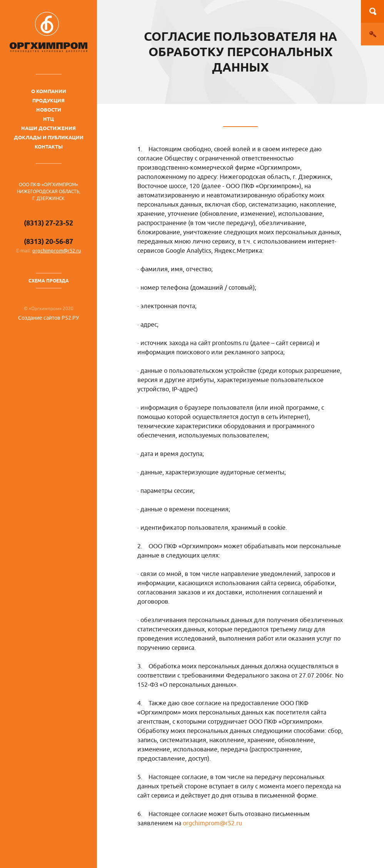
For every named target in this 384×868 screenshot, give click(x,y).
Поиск (372, 11)
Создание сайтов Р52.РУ (48, 318)
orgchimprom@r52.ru (57, 251)
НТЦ (48, 119)
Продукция (48, 100)
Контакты (49, 147)
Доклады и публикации (49, 137)
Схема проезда (49, 281)
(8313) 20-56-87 (48, 241)
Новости (49, 110)
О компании (49, 91)
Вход (372, 34)
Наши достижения (48, 128)
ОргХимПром (48, 32)
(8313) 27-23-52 (48, 223)
